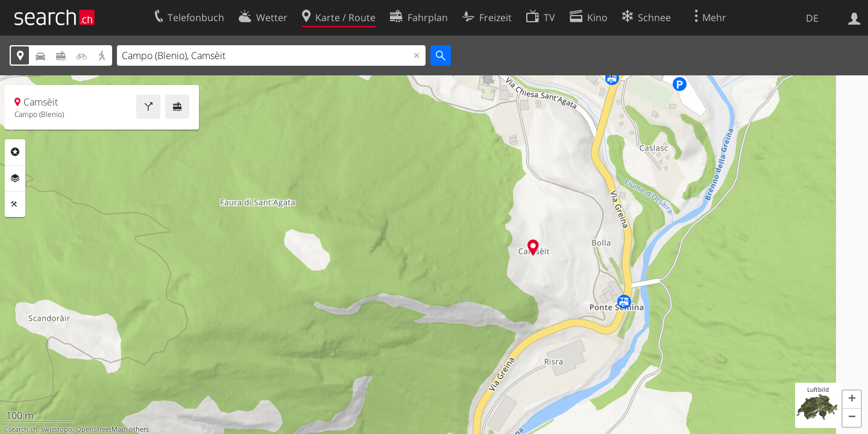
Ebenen (15, 178)
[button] (852, 400)
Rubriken (15, 152)
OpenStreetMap (101, 429)
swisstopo (57, 429)
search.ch (23, 429)
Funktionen (15, 204)
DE (812, 18)
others (139, 429)
